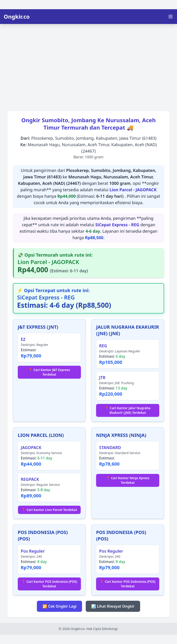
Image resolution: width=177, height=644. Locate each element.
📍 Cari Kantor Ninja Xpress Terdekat (128, 480)
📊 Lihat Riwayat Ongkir (113, 606)
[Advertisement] (88, 66)
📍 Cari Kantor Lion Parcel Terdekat (49, 510)
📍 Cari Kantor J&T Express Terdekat (49, 372)
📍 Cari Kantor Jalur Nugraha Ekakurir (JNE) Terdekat (128, 410)
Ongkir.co (17, 17)
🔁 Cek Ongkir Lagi (59, 606)
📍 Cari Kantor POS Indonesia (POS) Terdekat (49, 584)
